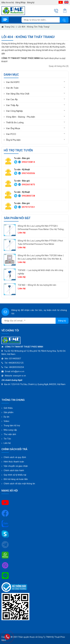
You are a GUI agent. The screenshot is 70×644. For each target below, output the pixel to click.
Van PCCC (11, 134)
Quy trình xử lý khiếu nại (15, 475)
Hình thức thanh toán (14, 462)
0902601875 (28, 185)
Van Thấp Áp (12, 105)
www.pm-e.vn (19, 376)
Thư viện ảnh (10, 434)
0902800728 (28, 196)
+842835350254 (16, 367)
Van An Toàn (12, 88)
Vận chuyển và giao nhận (16, 466)
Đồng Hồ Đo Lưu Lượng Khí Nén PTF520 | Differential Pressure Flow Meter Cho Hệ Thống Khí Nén (41, 228)
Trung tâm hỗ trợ (12, 426)
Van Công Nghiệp (14, 111)
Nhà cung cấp (10, 430)
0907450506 (28, 173)
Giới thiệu (8, 408)
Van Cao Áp (12, 99)
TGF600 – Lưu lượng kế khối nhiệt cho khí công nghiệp (40, 272)
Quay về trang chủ (59, 66)
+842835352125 (16, 363)
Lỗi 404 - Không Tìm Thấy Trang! (34, 27)
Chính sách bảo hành (14, 470)
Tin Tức (7, 439)
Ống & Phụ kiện (13, 140)
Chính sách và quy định (15, 457)
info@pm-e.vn (18, 371)
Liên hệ (7, 443)
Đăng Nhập (21, 2)
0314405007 (15, 359)
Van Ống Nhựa (13, 128)
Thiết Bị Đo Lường (15, 123)
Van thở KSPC (13, 82)
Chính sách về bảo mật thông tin (19, 484)
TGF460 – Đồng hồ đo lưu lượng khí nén (37, 285)
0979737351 (28, 207)
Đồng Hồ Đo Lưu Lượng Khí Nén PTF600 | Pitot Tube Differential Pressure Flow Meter (40, 242)
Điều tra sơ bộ (8, 2)
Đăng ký (31, 2)
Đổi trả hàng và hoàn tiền (16, 479)
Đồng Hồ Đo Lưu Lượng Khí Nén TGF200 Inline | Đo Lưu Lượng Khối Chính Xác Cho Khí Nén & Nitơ (41, 257)
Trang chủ (9, 27)
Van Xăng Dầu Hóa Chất (18, 94)
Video (6, 421)
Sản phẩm (9, 412)
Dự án (6, 417)
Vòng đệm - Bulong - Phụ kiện (21, 117)
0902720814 (28, 162)
